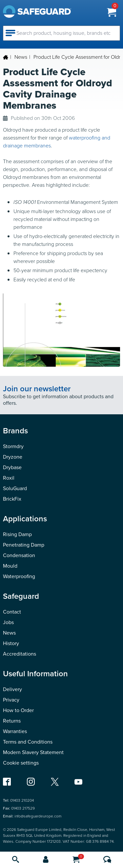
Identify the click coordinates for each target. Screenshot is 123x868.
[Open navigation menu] (11, 32)
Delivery (12, 689)
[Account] (46, 860)
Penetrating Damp (24, 545)
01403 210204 (22, 800)
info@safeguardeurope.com (38, 816)
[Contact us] (107, 860)
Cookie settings (21, 763)
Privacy (11, 700)
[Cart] (76, 860)
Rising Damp (17, 534)
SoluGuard (15, 488)
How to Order (18, 710)
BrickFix (12, 499)
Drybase (12, 467)
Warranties (15, 731)
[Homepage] (32, 11)
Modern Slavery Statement (33, 752)
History (11, 643)
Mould (10, 566)
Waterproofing (19, 576)
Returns (12, 721)
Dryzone (13, 457)
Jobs (8, 622)
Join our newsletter (37, 389)
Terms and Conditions (28, 742)
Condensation (19, 555)
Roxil (9, 478)
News (21, 57)
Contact (12, 612)
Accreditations (20, 654)
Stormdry (13, 446)
